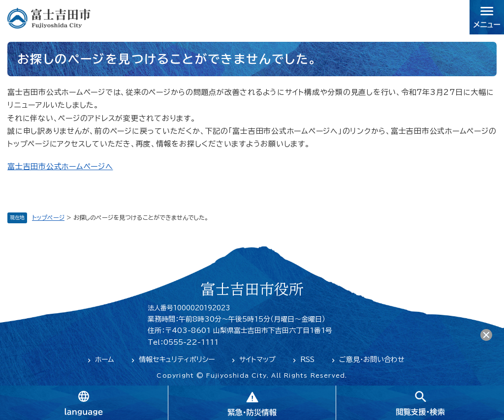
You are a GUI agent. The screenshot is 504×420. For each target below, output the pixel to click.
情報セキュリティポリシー (177, 360)
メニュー (487, 17)
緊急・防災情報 (252, 403)
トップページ (48, 217)
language (84, 403)
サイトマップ (257, 360)
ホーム (105, 360)
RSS (307, 360)
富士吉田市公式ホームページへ (60, 166)
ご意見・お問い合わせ (372, 360)
